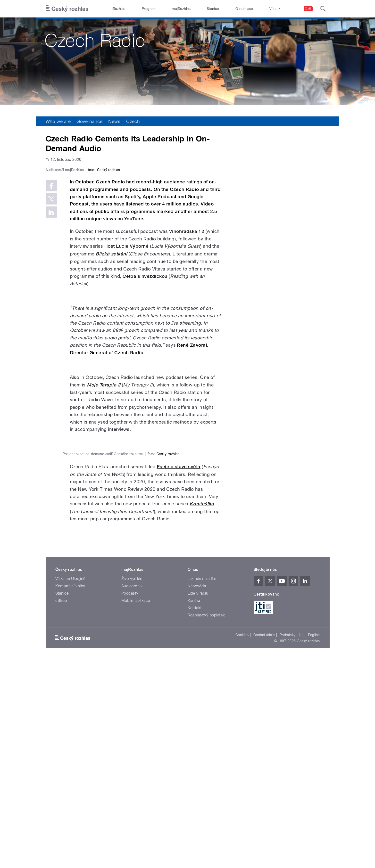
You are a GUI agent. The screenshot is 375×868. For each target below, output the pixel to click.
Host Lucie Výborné (127, 349)
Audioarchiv (132, 794)
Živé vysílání (132, 787)
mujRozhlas (181, 9)
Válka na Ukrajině (71, 787)
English (314, 843)
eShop (61, 809)
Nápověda (197, 794)
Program (149, 9)
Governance (89, 121)
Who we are (58, 121)
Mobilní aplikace (136, 809)
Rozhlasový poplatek (206, 823)
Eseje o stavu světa (179, 675)
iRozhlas (119, 9)
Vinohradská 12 (187, 334)
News (114, 121)
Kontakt (195, 816)
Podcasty (130, 802)
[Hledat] (323, 9)
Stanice (213, 9)
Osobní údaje (264, 843)
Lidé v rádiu (198, 802)
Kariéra (194, 809)
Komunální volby (70, 794)
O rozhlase (244, 9)
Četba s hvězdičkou (145, 379)
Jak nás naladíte (202, 787)
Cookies (242, 843)
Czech (133, 121)
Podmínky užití (292, 843)
